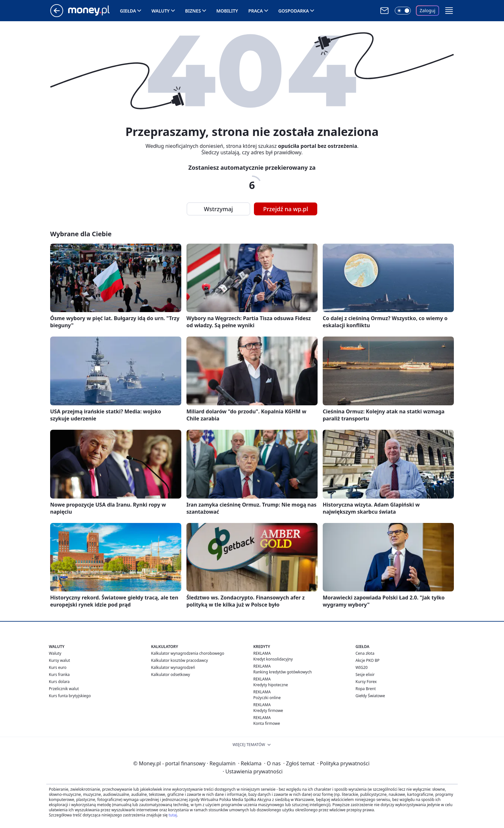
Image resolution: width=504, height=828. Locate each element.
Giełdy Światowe (370, 696)
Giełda (128, 11)
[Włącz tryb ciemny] (403, 11)
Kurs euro (58, 667)
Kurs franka (59, 675)
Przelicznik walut (64, 689)
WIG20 (362, 667)
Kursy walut (59, 660)
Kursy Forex (366, 682)
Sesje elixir (365, 675)
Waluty (161, 11)
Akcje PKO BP (368, 660)
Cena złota (365, 653)
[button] (449, 11)
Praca (256, 11)
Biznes (193, 11)
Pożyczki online (267, 698)
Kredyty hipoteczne (271, 685)
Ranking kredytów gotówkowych (283, 672)
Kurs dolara (59, 682)
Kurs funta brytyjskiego (70, 696)
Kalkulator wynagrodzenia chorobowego (188, 653)
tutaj (173, 815)
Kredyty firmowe (268, 711)
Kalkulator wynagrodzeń (173, 667)
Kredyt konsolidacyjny (273, 659)
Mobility (227, 11)
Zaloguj (428, 10)
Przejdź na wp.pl (286, 209)
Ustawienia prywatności (253, 771)
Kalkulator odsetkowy (171, 675)
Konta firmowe (267, 723)
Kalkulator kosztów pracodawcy (180, 660)
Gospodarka (294, 11)
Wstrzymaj (218, 209)
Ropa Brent (366, 689)
